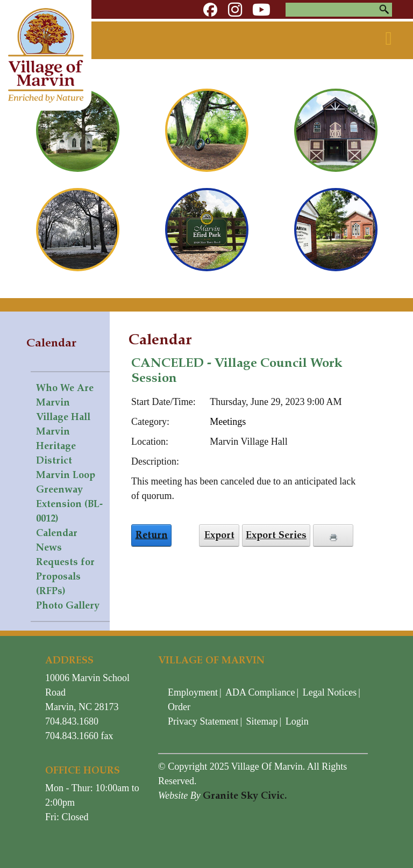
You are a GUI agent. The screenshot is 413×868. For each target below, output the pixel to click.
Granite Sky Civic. (245, 795)
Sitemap (262, 721)
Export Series (276, 535)
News (49, 547)
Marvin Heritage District (56, 446)
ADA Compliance (260, 692)
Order (179, 707)
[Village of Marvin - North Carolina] (46, 54)
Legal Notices (330, 692)
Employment (193, 692)
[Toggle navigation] (389, 39)
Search (384, 10)
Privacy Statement (203, 721)
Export (219, 535)
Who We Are (65, 388)
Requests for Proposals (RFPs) (65, 576)
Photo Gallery (68, 605)
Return (152, 535)
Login (297, 721)
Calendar (57, 533)
